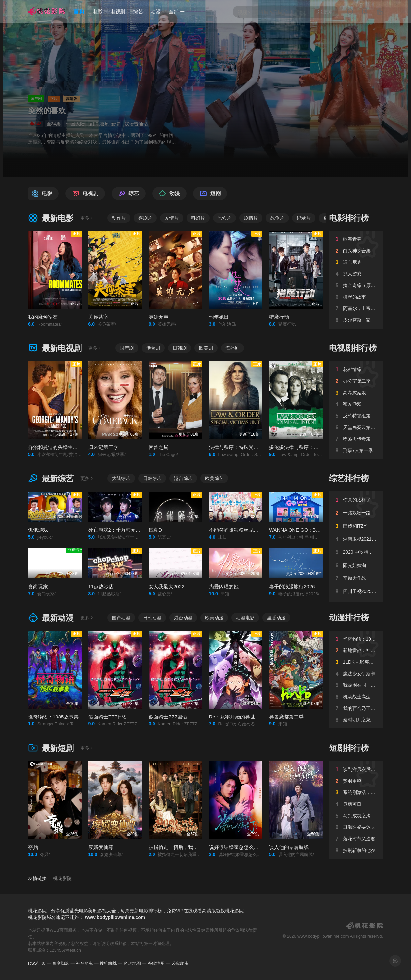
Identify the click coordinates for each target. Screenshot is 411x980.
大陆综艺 (121, 478)
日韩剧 (180, 348)
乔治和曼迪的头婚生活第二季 (60, 447)
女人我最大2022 (166, 587)
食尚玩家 (38, 587)
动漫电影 (245, 618)
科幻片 (198, 218)
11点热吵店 (101, 587)
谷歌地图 (156, 963)
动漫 (156, 11)
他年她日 (219, 317)
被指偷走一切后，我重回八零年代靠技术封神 (198, 847)
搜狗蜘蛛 (108, 963)
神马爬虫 (85, 963)
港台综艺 (183, 478)
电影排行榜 (349, 218)
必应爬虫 (180, 963)
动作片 (119, 218)
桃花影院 (62, 878)
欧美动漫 (214, 618)
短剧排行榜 (349, 748)
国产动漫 (121, 618)
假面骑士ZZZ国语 (168, 717)
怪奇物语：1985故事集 (53, 717)
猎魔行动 (279, 317)
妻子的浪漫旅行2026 (292, 587)
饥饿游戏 (38, 530)
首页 (79, 11)
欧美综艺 (214, 478)
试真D (155, 530)
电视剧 (118, 11)
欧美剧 (206, 348)
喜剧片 (145, 218)
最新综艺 (51, 479)
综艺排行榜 (349, 478)
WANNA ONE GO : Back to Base (305, 530)
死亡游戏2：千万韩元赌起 (117, 530)
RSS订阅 (37, 963)
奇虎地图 (132, 963)
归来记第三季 (103, 447)
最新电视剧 (55, 348)
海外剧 (232, 348)
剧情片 (251, 218)
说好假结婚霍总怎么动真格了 (241, 847)
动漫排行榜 (349, 618)
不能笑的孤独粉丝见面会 (236, 530)
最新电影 (51, 218)
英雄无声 (158, 317)
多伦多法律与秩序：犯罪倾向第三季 (309, 447)
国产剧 (127, 348)
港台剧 (153, 348)
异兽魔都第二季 (286, 717)
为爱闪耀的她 (224, 587)
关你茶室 (98, 317)
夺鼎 (33, 847)
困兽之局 (158, 447)
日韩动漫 (152, 618)
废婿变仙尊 (101, 847)
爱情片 (172, 218)
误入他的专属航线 (289, 847)
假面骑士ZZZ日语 (108, 717)
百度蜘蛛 (61, 963)
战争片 (277, 218)
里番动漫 (276, 618)
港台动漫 (183, 618)
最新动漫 (51, 618)
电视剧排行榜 (353, 348)
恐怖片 (224, 218)
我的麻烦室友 (43, 317)
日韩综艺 (152, 478)
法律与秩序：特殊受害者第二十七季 (249, 447)
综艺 (138, 11)
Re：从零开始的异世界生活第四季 (247, 717)
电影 (97, 11)
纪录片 (304, 218)
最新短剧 (51, 748)
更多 (87, 218)
